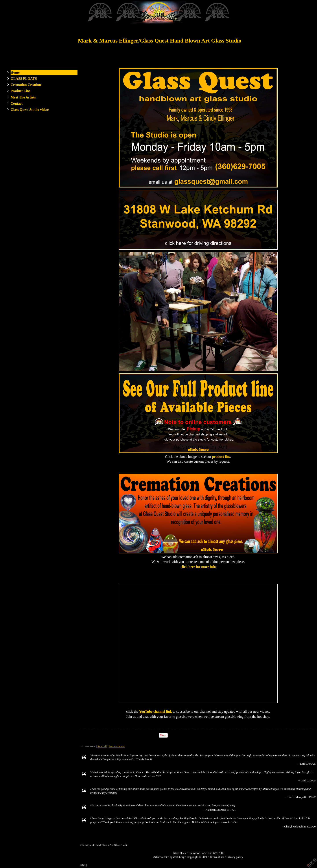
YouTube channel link (156, 711)
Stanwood (194, 853)
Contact (17, 103)
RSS (83, 865)
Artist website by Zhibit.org (169, 857)
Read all (102, 746)
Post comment (117, 746)
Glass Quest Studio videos (30, 110)
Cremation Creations (26, 85)
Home (15, 72)
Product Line (20, 91)
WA (204, 853)
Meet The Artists (23, 97)
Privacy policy (235, 857)
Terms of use (217, 857)
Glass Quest (180, 853)
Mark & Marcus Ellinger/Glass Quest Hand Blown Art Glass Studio (160, 41)
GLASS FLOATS (24, 79)
